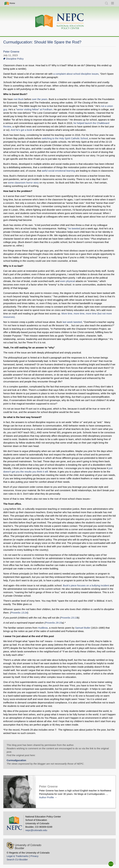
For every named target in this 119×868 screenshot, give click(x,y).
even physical (67, 281)
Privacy (34, 856)
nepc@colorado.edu (36, 830)
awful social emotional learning (59, 171)
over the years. (40, 99)
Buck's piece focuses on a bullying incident (86, 585)
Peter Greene (11, 52)
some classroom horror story (23, 183)
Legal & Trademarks (18, 856)
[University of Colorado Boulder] (24, 846)
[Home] (60, 21)
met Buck (19, 99)
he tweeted (75, 228)
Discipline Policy (15, 59)
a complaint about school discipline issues (76, 74)
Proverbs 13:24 (19, 613)
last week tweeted (72, 322)
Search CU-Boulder (17, 859)
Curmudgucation (16, 760)
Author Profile (47, 797)
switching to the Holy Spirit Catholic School (64, 138)
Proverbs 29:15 (54, 623)
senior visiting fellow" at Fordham (35, 109)
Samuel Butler (83, 628)
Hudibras (43, 628)
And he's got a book (21, 130)
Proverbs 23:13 (69, 618)
